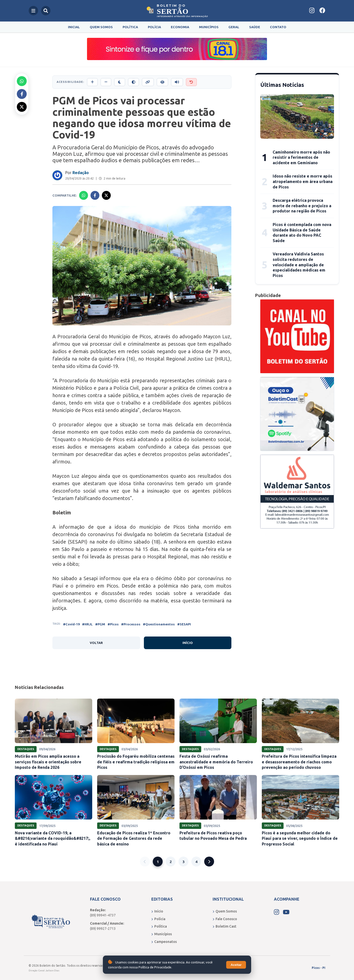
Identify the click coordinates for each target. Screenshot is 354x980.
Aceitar (236, 965)
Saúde (255, 27)
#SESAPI (184, 624)
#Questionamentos (159, 624)
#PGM (100, 624)
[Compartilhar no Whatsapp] (22, 81)
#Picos (113, 624)
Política (130, 27)
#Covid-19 (71, 624)
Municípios (209, 27)
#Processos (131, 624)
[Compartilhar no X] (22, 107)
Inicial (74, 27)
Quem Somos (101, 27)
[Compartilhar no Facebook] (22, 94)
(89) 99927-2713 (103, 929)
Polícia (154, 27)
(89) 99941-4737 (103, 915)
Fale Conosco (225, 919)
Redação (81, 173)
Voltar (96, 643)
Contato (278, 27)
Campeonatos (164, 942)
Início (188, 643)
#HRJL (87, 624)
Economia (180, 27)
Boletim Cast (224, 926)
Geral (234, 27)
